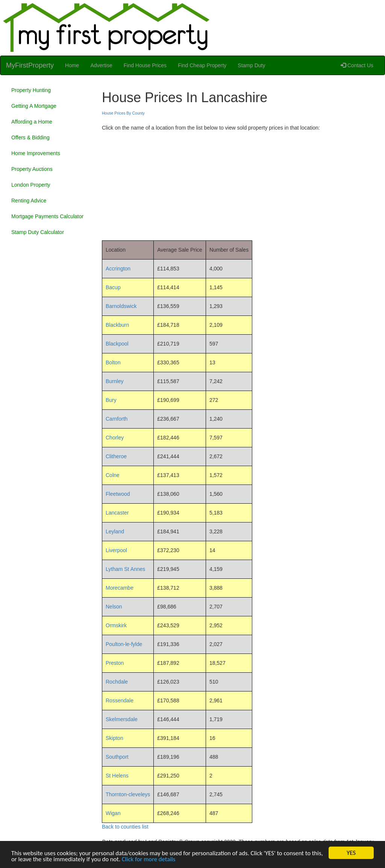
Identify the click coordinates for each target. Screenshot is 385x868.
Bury (111, 400)
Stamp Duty (251, 65)
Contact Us (357, 65)
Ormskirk (116, 625)
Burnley (114, 381)
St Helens (117, 776)
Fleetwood (118, 494)
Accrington (118, 269)
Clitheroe (116, 456)
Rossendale (120, 700)
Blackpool (117, 344)
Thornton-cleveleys (128, 794)
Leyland (115, 531)
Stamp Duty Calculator (38, 232)
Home (72, 65)
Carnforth (117, 419)
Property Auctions (32, 169)
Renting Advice (29, 201)
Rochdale (117, 682)
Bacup (113, 287)
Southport (117, 757)
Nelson (114, 607)
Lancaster (117, 513)
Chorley (115, 438)
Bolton (113, 362)
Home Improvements (36, 153)
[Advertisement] (241, 184)
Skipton (114, 738)
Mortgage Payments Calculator (47, 216)
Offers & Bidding (30, 137)
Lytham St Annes (125, 569)
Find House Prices (145, 65)
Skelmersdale (122, 719)
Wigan (113, 813)
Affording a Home (32, 122)
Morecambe (120, 588)
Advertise (101, 65)
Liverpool (116, 550)
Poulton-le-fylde (124, 644)
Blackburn (117, 325)
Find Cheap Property (202, 65)
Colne (113, 475)
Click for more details (164, 860)
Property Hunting (31, 90)
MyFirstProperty (30, 65)
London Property (31, 185)
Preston (115, 663)
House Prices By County (123, 113)
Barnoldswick (121, 306)
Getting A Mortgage (34, 106)
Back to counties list (125, 827)
